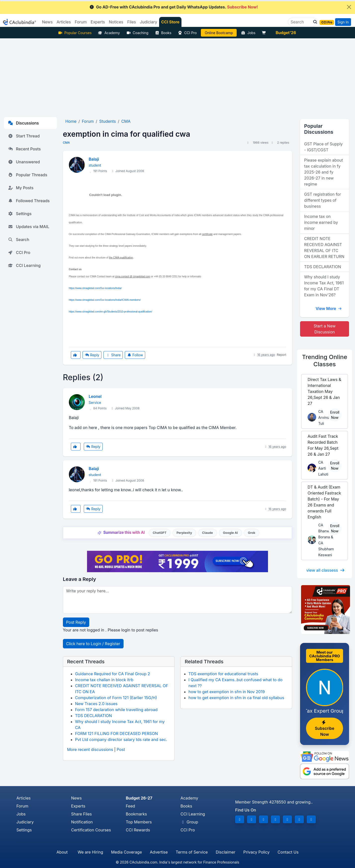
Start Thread (24, 136)
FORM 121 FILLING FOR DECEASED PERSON (116, 734)
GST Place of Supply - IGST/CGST (323, 147)
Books (163, 33)
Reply (92, 355)
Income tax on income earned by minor (321, 222)
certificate (207, 234)
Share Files (81, 814)
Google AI (230, 533)
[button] (314, 22)
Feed (130, 806)
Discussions (23, 123)
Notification (82, 822)
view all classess (326, 570)
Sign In (343, 22)
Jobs (248, 33)
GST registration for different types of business (322, 200)
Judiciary (25, 822)
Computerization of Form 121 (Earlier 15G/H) (116, 698)
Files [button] (132, 22)
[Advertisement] (177, 76)
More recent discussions (90, 749)
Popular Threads (28, 175)
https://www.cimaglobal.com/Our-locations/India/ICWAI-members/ (105, 300)
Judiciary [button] (149, 22)
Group (189, 822)
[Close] (349, 7)
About (62, 852)
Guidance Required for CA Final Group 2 (113, 674)
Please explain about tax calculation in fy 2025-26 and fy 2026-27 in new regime (323, 172)
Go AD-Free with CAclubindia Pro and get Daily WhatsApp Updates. (174, 7)
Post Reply (76, 622)
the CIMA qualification (121, 258)
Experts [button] (98, 22)
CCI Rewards (138, 830)
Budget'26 (286, 33)
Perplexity (184, 533)
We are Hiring (90, 852)
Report (282, 355)
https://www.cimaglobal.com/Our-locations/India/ (95, 288)
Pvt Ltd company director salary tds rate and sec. (121, 740)
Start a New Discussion (325, 329)
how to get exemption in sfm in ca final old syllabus (236, 698)
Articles (23, 798)
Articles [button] (64, 22)
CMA (66, 143)
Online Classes (325, 361)
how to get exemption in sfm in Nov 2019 (227, 692)
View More (329, 309)
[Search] (301, 22)
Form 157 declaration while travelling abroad (116, 710)
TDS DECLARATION (93, 716)
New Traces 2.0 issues (96, 704)
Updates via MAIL (29, 227)
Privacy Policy (257, 852)
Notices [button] (116, 22)
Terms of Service (192, 852)
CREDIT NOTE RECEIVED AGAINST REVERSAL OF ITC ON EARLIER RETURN (324, 248)
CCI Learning (24, 265)
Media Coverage (127, 852)
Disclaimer (226, 852)
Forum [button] (81, 22)
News (76, 798)
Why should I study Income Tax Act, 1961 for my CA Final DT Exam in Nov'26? (324, 286)
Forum (22, 806)
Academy (109, 33)
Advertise (159, 852)
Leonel (95, 396)
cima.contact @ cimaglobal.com (133, 277)
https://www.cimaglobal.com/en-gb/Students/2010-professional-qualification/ (111, 312)
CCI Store (170, 22)
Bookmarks (136, 814)
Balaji (94, 159)
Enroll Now (335, 415)
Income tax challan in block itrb (104, 680)
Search (19, 240)
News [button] (47, 22)
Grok (251, 533)
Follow (135, 355)
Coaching (137, 33)
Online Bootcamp (219, 33)
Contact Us (288, 852)
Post (121, 749)
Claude (208, 533)
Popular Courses (75, 33)
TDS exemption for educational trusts (223, 674)
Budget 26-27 (139, 798)
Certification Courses (91, 830)
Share (113, 355)
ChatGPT (159, 533)
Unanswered (24, 162)
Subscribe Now (324, 729)
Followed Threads (29, 201)
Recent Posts (24, 149)
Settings (20, 214)
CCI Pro (187, 33)
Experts (78, 806)
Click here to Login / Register (93, 644)
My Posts (21, 188)
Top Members (139, 822)
